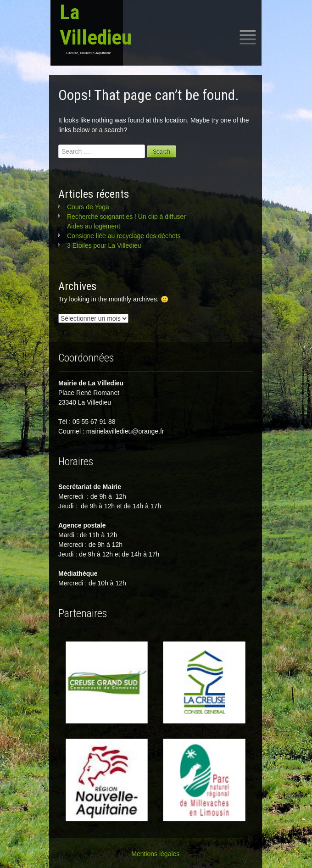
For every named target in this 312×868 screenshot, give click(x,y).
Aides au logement (94, 226)
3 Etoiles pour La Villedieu (104, 245)
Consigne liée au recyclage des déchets (124, 236)
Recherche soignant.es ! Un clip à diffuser (126, 217)
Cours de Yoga (88, 207)
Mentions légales (155, 854)
